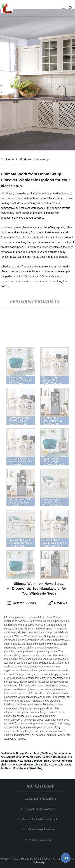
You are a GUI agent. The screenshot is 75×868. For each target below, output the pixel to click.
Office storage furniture (41, 829)
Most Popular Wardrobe (27, 768)
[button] (63, 8)
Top (66, 858)
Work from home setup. (35, 159)
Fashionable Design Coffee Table (20, 753)
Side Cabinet (44, 757)
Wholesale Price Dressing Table (28, 765)
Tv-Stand (47, 753)
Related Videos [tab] (21, 603)
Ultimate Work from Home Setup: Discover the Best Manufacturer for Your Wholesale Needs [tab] (37, 589)
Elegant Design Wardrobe (41, 809)
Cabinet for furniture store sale (41, 819)
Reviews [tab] (58, 603)
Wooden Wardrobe (41, 840)
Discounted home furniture (41, 799)
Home (10, 159)
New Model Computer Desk (34, 761)
